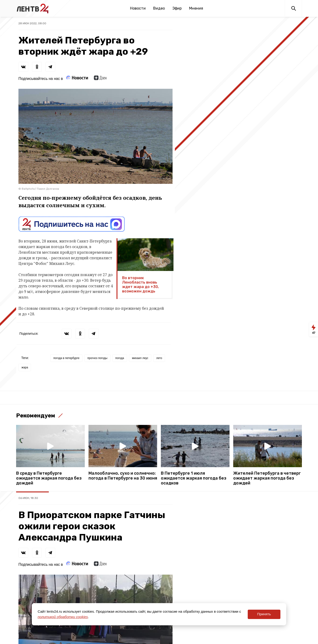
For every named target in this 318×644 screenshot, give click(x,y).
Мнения (196, 8)
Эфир (177, 8)
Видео (159, 8)
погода (120, 358)
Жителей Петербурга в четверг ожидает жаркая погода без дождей (267, 478)
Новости (138, 8)
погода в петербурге (66, 358)
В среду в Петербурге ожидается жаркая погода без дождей (49, 478)
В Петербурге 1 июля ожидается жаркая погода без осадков (194, 478)
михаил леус (140, 358)
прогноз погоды (97, 358)
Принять (264, 614)
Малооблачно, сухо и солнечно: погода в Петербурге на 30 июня (123, 476)
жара (25, 367)
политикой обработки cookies (63, 617)
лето (159, 358)
